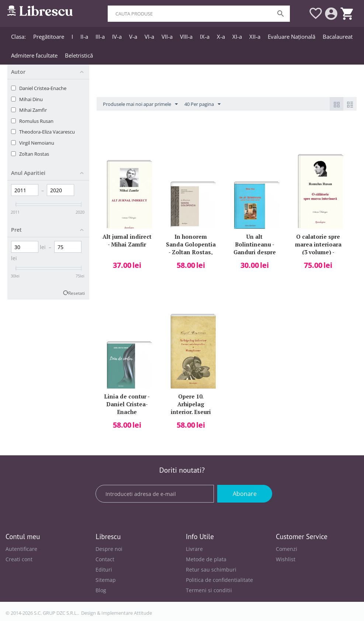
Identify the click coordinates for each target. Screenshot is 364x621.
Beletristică (79, 55)
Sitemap (106, 580)
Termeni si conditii (209, 590)
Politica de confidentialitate (219, 580)
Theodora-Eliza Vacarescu (47, 132)
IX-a (205, 37)
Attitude (143, 613)
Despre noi (109, 549)
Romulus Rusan (36, 121)
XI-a (237, 37)
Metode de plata (206, 559)
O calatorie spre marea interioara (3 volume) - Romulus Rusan (318, 244)
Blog (101, 590)
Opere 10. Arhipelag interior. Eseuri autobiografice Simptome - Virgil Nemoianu (191, 403)
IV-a (117, 37)
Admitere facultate (34, 55)
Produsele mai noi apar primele (140, 104)
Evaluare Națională (292, 37)
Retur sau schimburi (211, 570)
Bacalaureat (338, 37)
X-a (221, 37)
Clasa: (18, 37)
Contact (105, 559)
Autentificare (21, 549)
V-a (133, 37)
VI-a (149, 37)
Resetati (77, 293)
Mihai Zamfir (33, 110)
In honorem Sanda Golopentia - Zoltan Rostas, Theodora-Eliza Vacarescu (191, 244)
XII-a (255, 37)
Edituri (104, 570)
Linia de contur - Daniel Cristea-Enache (127, 403)
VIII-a (186, 37)
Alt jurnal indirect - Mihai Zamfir (127, 240)
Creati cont (19, 559)
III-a (100, 37)
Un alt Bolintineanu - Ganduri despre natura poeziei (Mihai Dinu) (255, 244)
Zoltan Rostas (34, 154)
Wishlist (286, 559)
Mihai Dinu (31, 99)
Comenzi (287, 549)
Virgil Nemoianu (37, 143)
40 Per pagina (202, 104)
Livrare (194, 549)
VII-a (167, 37)
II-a (84, 37)
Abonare (245, 494)
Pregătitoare (49, 37)
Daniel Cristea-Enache (43, 88)
